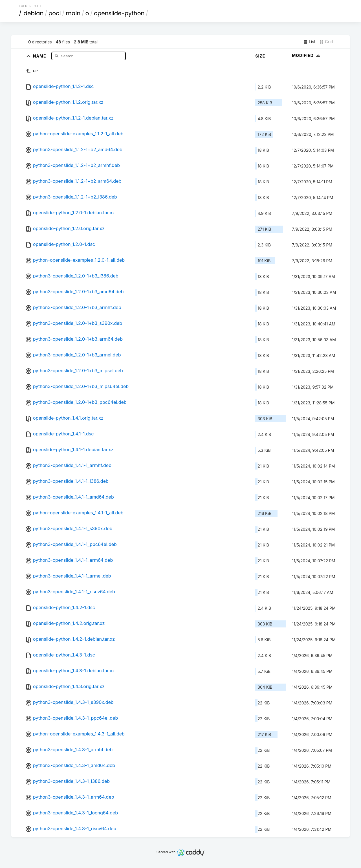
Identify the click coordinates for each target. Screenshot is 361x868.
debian (34, 13)
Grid (326, 42)
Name (40, 56)
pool (55, 13)
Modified (307, 55)
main (73, 13)
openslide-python (119, 13)
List (309, 42)
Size (260, 56)
